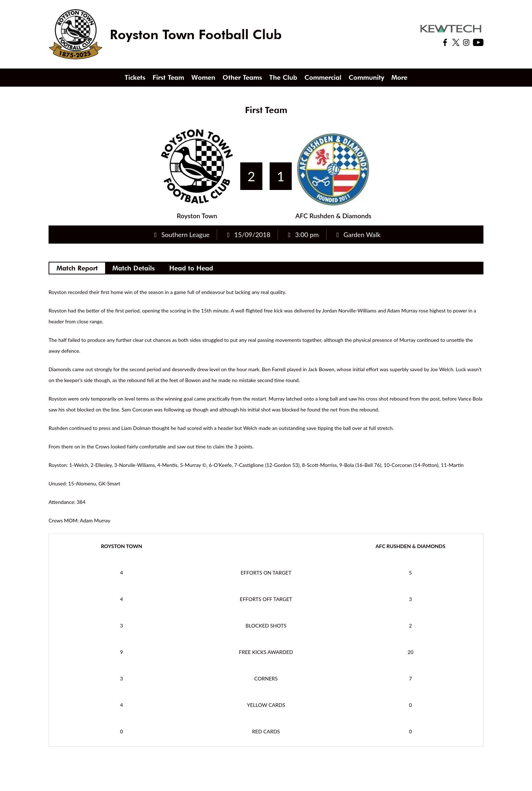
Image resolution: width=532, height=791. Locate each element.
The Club (283, 77)
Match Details (134, 268)
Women (203, 77)
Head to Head (191, 268)
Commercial (323, 77)
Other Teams (242, 77)
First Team (168, 77)
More (399, 77)
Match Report (77, 268)
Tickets (135, 77)
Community (366, 77)
